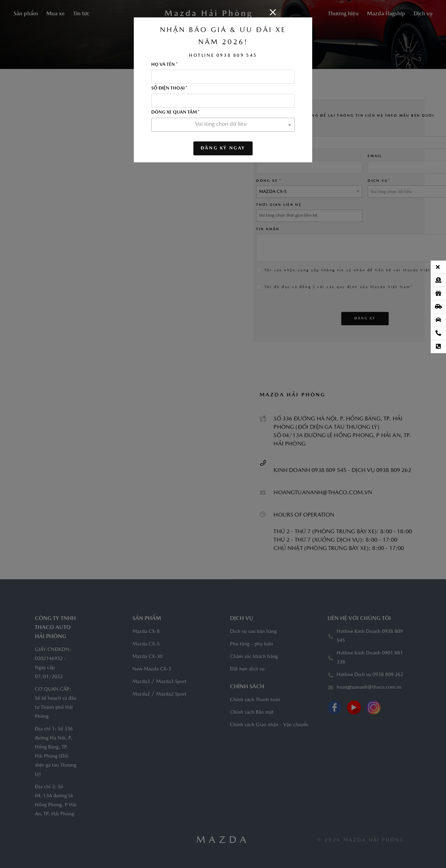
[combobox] (223, 125)
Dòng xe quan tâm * (175, 113)
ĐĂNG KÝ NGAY (223, 148)
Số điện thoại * (169, 88)
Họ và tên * (164, 65)
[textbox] (223, 124)
